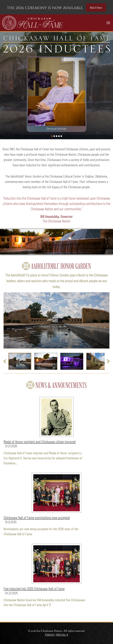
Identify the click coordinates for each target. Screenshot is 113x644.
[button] (20, 361)
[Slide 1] (54, 136)
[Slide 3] (59, 136)
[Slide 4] (61, 136)
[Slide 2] (57, 136)
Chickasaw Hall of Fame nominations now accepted (37, 517)
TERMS (50, 635)
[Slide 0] (52, 136)
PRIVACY (62, 635)
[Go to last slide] (5, 361)
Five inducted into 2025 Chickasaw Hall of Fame (34, 588)
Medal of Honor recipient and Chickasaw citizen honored (40, 441)
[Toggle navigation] (108, 23)
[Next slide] (108, 361)
